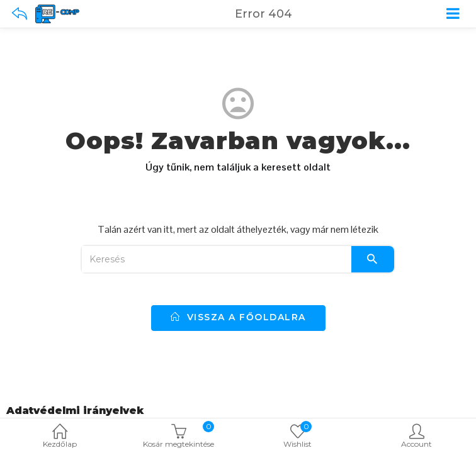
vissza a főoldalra (238, 317)
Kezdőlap (59, 437)
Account (416, 437)
